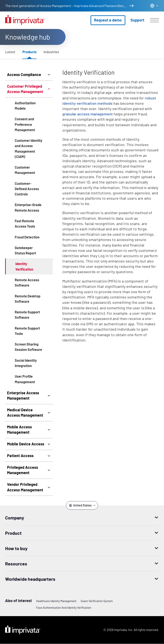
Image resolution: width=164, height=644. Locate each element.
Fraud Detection (27, 237)
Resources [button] (16, 564)
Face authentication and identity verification (64, 607)
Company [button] (15, 518)
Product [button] (13, 533)
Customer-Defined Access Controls (27, 189)
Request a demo (108, 20)
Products (29, 52)
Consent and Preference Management (25, 124)
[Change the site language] (154, 6)
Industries (51, 52)
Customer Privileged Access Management (25, 89)
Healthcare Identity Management (56, 601)
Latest (10, 52)
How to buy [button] (16, 548)
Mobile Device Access (26, 444)
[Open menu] (154, 20)
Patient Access (20, 456)
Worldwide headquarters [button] (30, 579)
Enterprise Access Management (23, 395)
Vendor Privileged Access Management (25, 487)
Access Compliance (24, 75)
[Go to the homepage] (25, 20)
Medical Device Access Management (25, 412)
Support (137, 20)
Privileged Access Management (23, 470)
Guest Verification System (97, 601)
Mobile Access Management (19, 430)
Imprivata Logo (23, 630)
